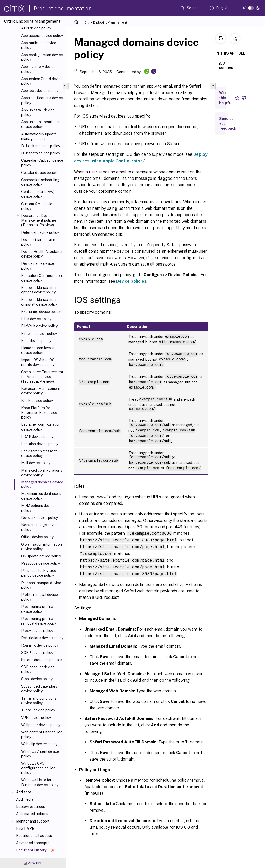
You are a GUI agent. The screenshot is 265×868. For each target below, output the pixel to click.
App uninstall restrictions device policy (42, 124)
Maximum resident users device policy (41, 496)
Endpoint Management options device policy (40, 290)
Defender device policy (40, 233)
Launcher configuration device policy (41, 427)
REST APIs (25, 828)
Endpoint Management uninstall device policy (40, 302)
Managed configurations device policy (42, 473)
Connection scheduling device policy (40, 182)
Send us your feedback (228, 123)
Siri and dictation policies (42, 660)
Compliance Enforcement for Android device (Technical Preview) (42, 377)
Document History (35, 850)
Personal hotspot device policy (41, 585)
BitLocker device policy (41, 146)
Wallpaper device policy (41, 725)
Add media (25, 799)
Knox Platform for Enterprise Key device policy (39, 413)
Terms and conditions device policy (39, 701)
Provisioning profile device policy (37, 609)
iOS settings (226, 68)
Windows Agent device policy (40, 754)
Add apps (24, 792)
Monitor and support (33, 821)
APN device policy (36, 28)
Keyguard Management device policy (41, 391)
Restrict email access (34, 836)
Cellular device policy (39, 173)
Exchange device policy (41, 312)
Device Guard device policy (38, 242)
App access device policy (42, 36)
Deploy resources (31, 807)
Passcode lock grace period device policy (39, 573)
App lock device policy (40, 91)
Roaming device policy (40, 645)
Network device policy (40, 518)
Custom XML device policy (38, 206)
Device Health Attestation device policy (42, 254)
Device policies (131, 281)
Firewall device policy (39, 334)
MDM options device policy (38, 508)
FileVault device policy (39, 326)
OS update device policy (41, 556)
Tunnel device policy (38, 710)
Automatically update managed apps (39, 136)
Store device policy (37, 679)
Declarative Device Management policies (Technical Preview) (39, 220)
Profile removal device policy (40, 597)
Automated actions (32, 814)
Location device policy (40, 444)
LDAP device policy (37, 437)
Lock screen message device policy (39, 453)
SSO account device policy (38, 669)
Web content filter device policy (42, 734)
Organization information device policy (42, 547)
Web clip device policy (39, 744)
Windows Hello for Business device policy (40, 782)
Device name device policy (38, 266)
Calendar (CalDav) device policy (42, 163)
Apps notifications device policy (42, 100)
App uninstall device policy (38, 112)
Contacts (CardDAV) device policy (38, 194)
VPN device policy (36, 718)
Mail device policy (36, 463)
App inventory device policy (38, 69)
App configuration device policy (42, 57)
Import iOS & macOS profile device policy (38, 362)
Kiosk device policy (37, 401)
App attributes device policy (39, 45)
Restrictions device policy (42, 638)
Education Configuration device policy (42, 278)
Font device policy (36, 341)
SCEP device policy (37, 653)
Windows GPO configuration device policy (38, 768)
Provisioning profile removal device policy (39, 621)
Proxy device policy (37, 631)
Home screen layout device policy (38, 350)
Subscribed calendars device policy (39, 689)
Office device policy (37, 537)
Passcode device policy (41, 563)
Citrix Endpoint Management (106, 22)
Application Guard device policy (42, 81)
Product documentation (63, 9)
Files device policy (36, 319)
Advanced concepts (33, 843)
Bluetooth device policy (41, 153)
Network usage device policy (40, 527)
